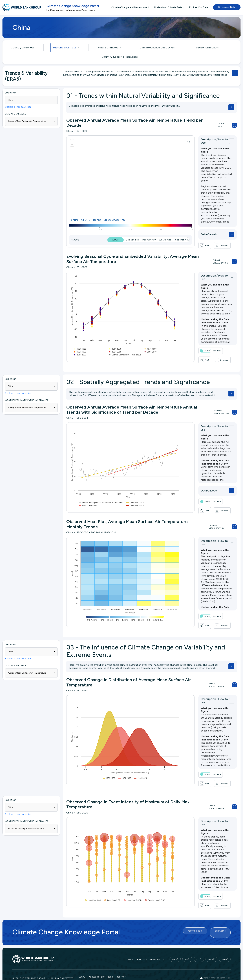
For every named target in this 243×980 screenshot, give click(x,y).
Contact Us (220, 924)
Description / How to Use (205, 140)
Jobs (111, 968)
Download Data (227, 7)
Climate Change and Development (130, 7)
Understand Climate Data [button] (168, 7)
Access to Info (97, 968)
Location (11, 93)
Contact (121, 968)
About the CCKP (195, 924)
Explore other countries (18, 107)
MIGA (210, 950)
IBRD (174, 950)
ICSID (224, 950)
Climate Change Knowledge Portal (73, 6)
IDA (186, 950)
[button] (211, 244)
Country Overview (22, 48)
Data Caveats (198, 233)
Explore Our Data (199, 7)
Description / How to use (205, 275)
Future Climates (108, 48)
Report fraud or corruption (215, 968)
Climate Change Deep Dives (157, 48)
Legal (82, 968)
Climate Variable (15, 114)
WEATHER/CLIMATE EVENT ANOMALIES (27, 397)
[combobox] (31, 100)
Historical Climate (65, 48)
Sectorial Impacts (207, 48)
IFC (198, 950)
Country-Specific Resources (120, 57)
